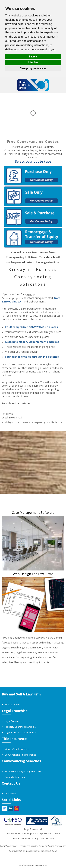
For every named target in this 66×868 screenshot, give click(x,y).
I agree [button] (33, 57)
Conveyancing (13, 834)
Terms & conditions (21, 838)
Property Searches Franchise (20, 727)
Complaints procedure (44, 838)
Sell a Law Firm (12, 704)
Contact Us (10, 793)
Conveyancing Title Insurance (20, 755)
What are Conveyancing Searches (23, 771)
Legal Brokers (12, 721)
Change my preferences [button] (33, 68)
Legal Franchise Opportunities (21, 732)
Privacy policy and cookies (47, 834)
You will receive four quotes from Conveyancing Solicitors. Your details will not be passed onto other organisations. (33, 257)
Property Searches (15, 777)
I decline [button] (33, 62)
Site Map (27, 834)
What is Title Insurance (17, 749)
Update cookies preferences (33, 865)
